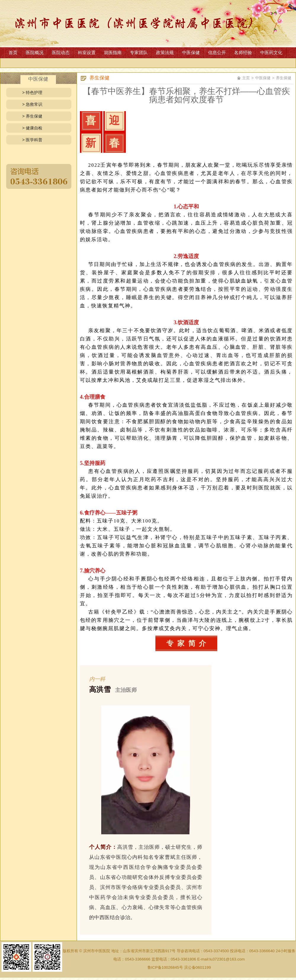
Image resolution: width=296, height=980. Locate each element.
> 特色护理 (32, 93)
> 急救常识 (32, 104)
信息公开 (217, 52)
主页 (246, 78)
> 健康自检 (32, 128)
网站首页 (148, 24)
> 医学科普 (32, 140)
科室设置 (87, 52)
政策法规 (165, 52)
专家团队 (139, 52)
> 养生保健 (32, 116)
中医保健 (191, 52)
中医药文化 (271, 52)
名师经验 (243, 52)
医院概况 (35, 52)
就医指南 (113, 52)
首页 (13, 52)
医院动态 (61, 52)
